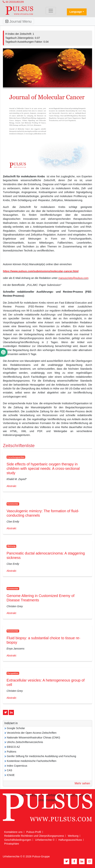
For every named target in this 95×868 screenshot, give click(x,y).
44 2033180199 (13, 2)
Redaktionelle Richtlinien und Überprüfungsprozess (34, 836)
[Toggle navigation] (51, 11)
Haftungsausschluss (70, 840)
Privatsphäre (12, 844)
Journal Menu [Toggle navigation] (18, 21)
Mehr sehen (82, 783)
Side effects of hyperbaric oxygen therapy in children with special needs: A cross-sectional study (43, 468)
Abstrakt (11, 486)
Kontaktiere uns (13, 832)
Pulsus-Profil (34, 832)
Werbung (73, 836)
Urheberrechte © (45, 840)
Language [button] (76, 12)
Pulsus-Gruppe (41, 856)
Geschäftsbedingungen (18, 840)
